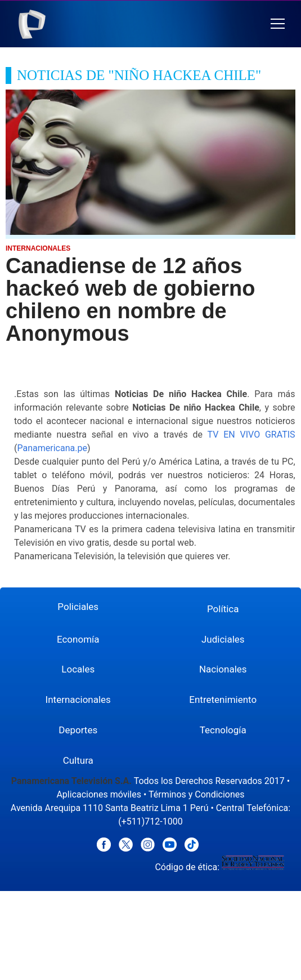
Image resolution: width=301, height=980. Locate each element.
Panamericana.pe (52, 448)
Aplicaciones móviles (99, 794)
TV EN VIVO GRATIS (251, 435)
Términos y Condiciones (197, 794)
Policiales (78, 607)
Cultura (78, 760)
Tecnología (223, 730)
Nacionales (223, 669)
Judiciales (223, 639)
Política (223, 609)
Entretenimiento (223, 700)
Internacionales (78, 700)
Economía (78, 639)
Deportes (78, 730)
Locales (78, 669)
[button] (278, 24)
